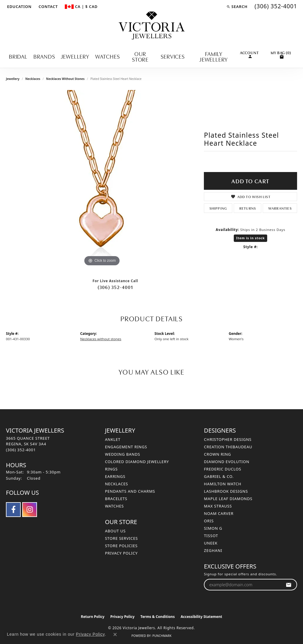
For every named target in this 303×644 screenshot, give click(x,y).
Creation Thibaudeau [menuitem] (228, 447)
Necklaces (33, 79)
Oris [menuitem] (209, 521)
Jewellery (75, 56)
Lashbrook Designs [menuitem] (226, 491)
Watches (108, 56)
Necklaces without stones (65, 79)
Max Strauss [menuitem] (218, 506)
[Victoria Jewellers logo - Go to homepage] (152, 26)
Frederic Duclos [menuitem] (223, 469)
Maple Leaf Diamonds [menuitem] (228, 499)
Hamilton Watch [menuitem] (223, 484)
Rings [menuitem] (111, 469)
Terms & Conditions (158, 617)
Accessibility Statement (201, 617)
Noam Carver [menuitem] (219, 513)
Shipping (218, 208)
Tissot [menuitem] (211, 536)
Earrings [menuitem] (115, 476)
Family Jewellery (214, 56)
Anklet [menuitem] (113, 439)
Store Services (121, 538)
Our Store (140, 56)
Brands (44, 56)
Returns (248, 208)
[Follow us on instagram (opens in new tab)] (30, 510)
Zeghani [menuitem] (213, 550)
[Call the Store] (21, 450)
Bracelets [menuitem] (116, 499)
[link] (48, 7)
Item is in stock (250, 238)
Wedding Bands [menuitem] (123, 454)
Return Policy (93, 617)
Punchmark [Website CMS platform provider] (162, 636)
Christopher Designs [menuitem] (228, 439)
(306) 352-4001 (115, 287)
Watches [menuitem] (115, 506)
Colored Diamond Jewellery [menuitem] (137, 462)
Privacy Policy (121, 553)
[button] (19, 7)
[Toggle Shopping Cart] (281, 54)
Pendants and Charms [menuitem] (130, 491)
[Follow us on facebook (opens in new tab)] (13, 510)
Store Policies (121, 546)
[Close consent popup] (115, 635)
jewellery (13, 79)
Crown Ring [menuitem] (217, 454)
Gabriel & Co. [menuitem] (219, 476)
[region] (102, 179)
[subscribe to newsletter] (289, 585)
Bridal (18, 56)
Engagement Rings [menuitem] (126, 447)
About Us (115, 531)
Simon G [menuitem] (213, 528)
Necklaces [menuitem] (117, 484)
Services (173, 56)
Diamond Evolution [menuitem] (227, 462)
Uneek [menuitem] (211, 543)
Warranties (280, 208)
